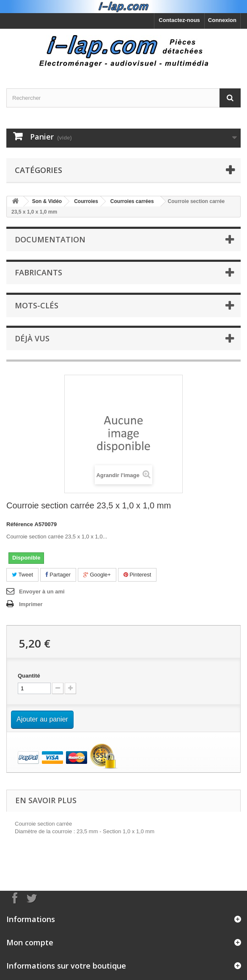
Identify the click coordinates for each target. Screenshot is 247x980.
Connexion (222, 20)
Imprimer (31, 604)
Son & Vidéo (47, 201)
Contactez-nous (179, 20)
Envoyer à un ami (42, 592)
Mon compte (30, 942)
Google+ (97, 575)
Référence (20, 524)
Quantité (29, 676)
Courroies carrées (132, 201)
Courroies (86, 201)
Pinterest (137, 575)
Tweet (22, 575)
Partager (58, 575)
